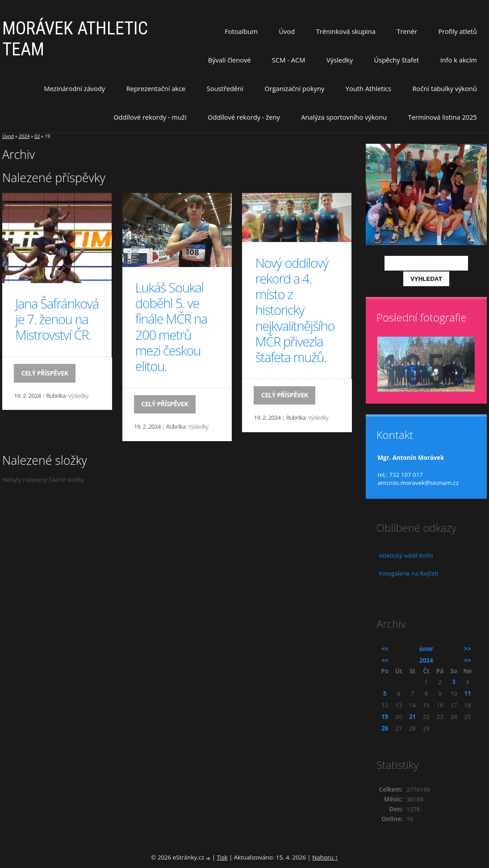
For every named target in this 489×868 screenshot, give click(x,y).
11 (467, 693)
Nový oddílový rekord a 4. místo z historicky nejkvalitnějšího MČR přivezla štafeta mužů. (295, 310)
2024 (24, 136)
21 (412, 717)
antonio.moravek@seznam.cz (418, 483)
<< (385, 649)
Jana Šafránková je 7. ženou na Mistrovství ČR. (57, 319)
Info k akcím (459, 60)
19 (385, 717)
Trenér (407, 31)
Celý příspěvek (45, 373)
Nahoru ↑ (325, 857)
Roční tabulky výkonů (445, 88)
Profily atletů (458, 31)
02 (37, 136)
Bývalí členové (230, 60)
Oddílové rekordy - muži (150, 117)
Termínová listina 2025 (443, 117)
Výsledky (340, 60)
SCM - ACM (288, 60)
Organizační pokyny (294, 88)
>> (467, 649)
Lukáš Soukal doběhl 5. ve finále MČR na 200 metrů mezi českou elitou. (171, 327)
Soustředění (225, 88)
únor (426, 649)
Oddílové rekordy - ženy (244, 117)
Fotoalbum (241, 31)
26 (385, 728)
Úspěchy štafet (396, 60)
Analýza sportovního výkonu (344, 117)
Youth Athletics (368, 88)
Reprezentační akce (156, 88)
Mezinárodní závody (74, 88)
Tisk (222, 857)
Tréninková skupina (346, 31)
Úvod (287, 31)
